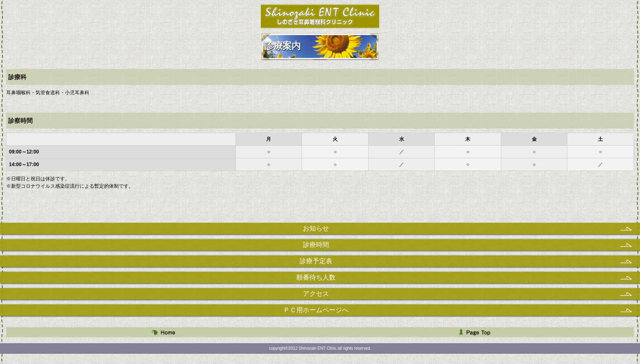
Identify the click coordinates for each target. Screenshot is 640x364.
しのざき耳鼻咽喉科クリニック (320, 16)
